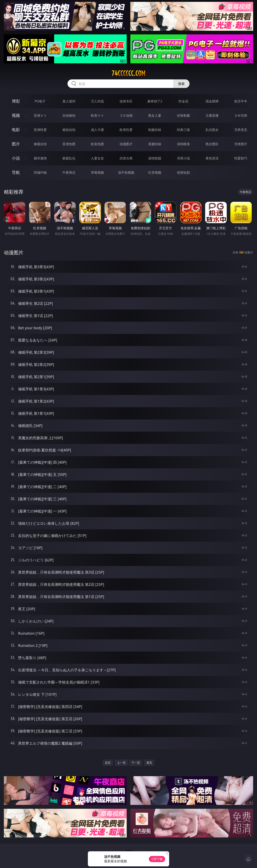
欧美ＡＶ (97, 115)
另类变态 (241, 130)
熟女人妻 (155, 115)
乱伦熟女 (212, 130)
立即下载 (157, 859)
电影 (16, 130)
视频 (16, 115)
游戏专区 (126, 101)
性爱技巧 (241, 158)
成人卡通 (97, 130)
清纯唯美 (183, 144)
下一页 (136, 763)
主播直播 (212, 115)
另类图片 (241, 144)
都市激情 (40, 158)
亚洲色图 (69, 144)
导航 (16, 172)
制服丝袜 (155, 130)
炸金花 (183, 101)
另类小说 (183, 158)
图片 (16, 144)
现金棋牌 (212, 101)
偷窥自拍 (40, 144)
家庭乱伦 (69, 158)
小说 (16, 158)
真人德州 (69, 101)
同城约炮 (40, 172)
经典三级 (183, 130)
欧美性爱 (126, 130)
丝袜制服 (183, 115)
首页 (108, 763)
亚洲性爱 (40, 130)
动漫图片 (126, 144)
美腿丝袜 (155, 144)
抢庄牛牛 (241, 101)
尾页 (149, 763)
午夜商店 (69, 172)
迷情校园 (155, 158)
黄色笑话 (212, 158)
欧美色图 (97, 144)
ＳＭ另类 (241, 115)
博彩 (16, 101)
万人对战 (97, 101)
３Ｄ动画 (126, 115)
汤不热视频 (126, 172)
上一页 (121, 763)
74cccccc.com (128, 73)
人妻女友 (97, 158)
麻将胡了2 (155, 101)
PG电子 (40, 101)
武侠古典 (126, 158)
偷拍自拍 (69, 130)
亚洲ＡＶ (40, 115)
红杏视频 (155, 172)
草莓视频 (97, 172)
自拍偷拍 (69, 115)
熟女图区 (212, 144)
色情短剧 (183, 172)
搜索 (181, 84)
